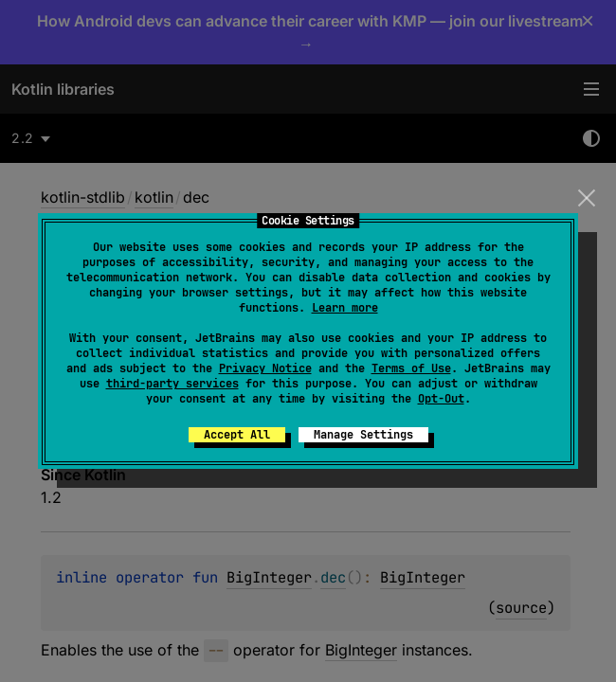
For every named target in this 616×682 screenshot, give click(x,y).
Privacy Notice (265, 368)
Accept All (237, 435)
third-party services (172, 384)
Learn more (345, 308)
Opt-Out (441, 399)
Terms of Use (411, 368)
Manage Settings (363, 435)
